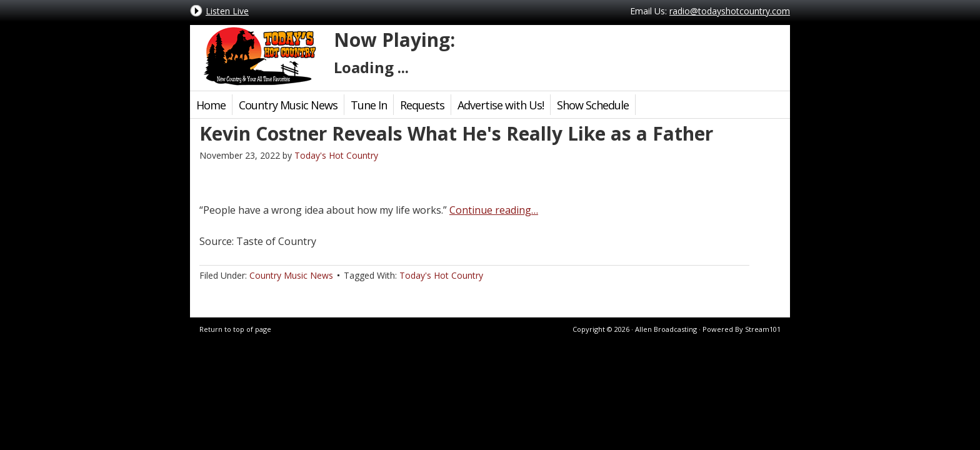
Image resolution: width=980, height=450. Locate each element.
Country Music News (288, 105)
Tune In (369, 105)
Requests (422, 105)
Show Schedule (593, 105)
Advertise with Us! (501, 105)
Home (211, 105)
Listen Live (227, 11)
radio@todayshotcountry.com (730, 11)
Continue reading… (494, 210)
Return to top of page (235, 329)
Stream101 (763, 329)
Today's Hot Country (259, 56)
